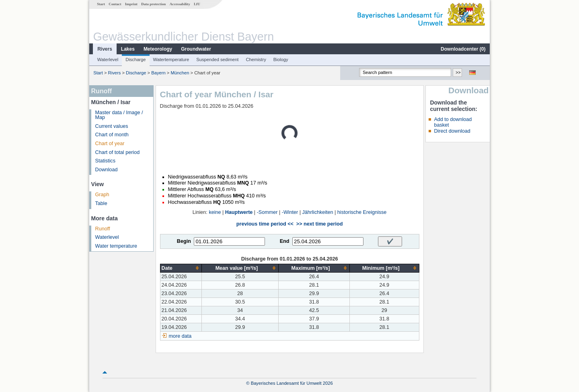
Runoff (103, 229)
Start (101, 4)
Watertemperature (171, 60)
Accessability (180, 4)
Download (107, 170)
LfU (197, 4)
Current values (112, 126)
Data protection (153, 4)
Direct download (452, 131)
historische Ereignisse (362, 212)
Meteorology (158, 49)
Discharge (136, 60)
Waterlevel (108, 60)
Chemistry (256, 60)
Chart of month (112, 135)
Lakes (128, 49)
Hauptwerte (239, 212)
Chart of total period (118, 152)
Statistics (105, 161)
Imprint (131, 4)
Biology (281, 60)
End (285, 241)
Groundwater (196, 49)
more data (180, 336)
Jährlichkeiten (318, 212)
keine (215, 212)
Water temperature (116, 246)
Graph (102, 195)
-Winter (290, 212)
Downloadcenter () (463, 49)
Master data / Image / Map (119, 115)
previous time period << (265, 224)
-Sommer (267, 212)
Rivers (105, 49)
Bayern (158, 73)
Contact (115, 4)
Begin (184, 241)
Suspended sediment (217, 60)
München (180, 73)
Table (101, 203)
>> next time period (319, 224)
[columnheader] (181, 268)
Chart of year (110, 144)
